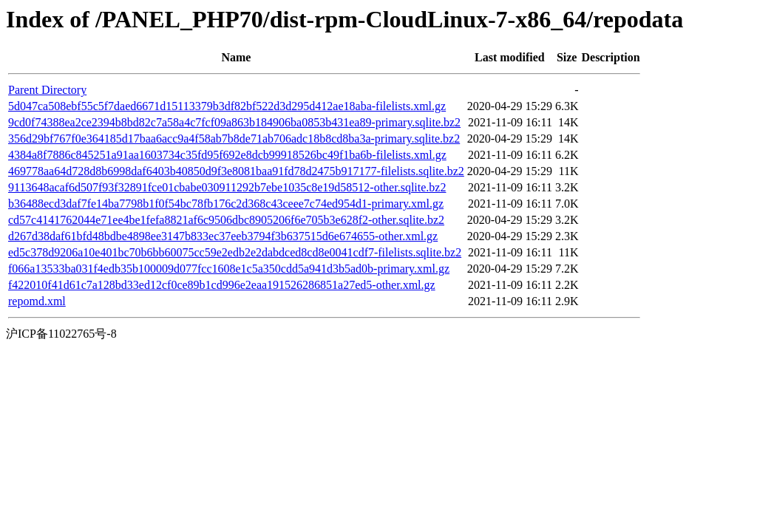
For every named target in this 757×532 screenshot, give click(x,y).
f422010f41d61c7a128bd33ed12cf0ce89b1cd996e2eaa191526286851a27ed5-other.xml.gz (222, 285)
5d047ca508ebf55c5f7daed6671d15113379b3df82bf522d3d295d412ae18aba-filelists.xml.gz (227, 106)
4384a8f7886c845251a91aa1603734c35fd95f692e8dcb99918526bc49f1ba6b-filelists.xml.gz (227, 155)
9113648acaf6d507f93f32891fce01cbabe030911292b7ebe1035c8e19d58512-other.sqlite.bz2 (227, 187)
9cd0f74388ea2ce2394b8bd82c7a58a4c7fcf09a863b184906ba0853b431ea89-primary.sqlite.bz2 (234, 122)
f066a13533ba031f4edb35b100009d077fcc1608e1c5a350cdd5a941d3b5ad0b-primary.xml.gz (229, 269)
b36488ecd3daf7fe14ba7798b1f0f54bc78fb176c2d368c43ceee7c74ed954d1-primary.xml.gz (226, 204)
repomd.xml (37, 301)
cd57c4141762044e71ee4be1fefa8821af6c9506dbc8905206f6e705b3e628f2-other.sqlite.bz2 (226, 220)
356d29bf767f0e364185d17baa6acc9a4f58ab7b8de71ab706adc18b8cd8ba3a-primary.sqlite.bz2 (234, 139)
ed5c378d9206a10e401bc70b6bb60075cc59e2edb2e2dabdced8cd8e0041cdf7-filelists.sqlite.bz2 (235, 252)
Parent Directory (47, 90)
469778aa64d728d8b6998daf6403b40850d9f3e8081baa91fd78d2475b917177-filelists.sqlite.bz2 (236, 171)
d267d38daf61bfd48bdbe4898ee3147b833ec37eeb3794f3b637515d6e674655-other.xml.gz (223, 236)
